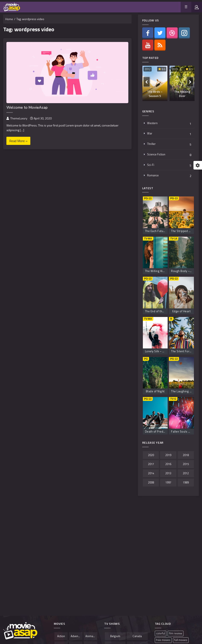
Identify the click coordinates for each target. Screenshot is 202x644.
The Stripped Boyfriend (186, 231)
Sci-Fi (151, 165)
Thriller (151, 144)
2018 (186, 455)
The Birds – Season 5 (155, 94)
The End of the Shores (160, 311)
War (150, 133)
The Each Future (156, 231)
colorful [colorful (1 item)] (161, 633)
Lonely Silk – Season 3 (160, 351)
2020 (151, 455)
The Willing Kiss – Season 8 (163, 271)
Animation (91, 636)
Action (61, 636)
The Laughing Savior (185, 391)
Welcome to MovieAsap (27, 107)
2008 (151, 482)
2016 (168, 464)
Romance (153, 175)
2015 (186, 464)
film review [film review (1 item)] (176, 633)
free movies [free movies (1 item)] (163, 640)
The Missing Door (182, 94)
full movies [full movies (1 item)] (181, 640)
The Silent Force (182, 351)
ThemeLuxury (19, 118)
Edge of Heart (182, 311)
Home (9, 19)
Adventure (77, 636)
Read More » (18, 141)
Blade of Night (155, 391)
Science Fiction (156, 154)
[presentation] (147, 82)
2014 (151, 473)
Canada (137, 636)
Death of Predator (157, 431)
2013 (168, 473)
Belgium (115, 636)
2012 (148, 69)
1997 (168, 482)
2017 (151, 464)
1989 (186, 482)
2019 (175, 69)
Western (152, 123)
